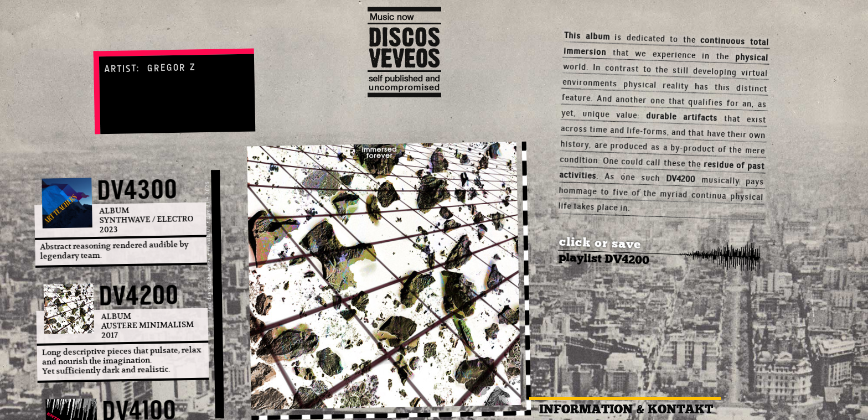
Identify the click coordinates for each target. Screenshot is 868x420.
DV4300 (137, 190)
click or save (600, 243)
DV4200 (139, 295)
